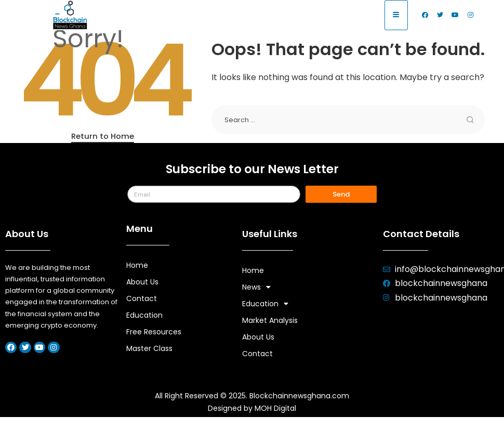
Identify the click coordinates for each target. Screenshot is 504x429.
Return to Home (103, 136)
